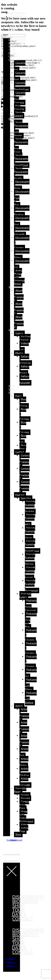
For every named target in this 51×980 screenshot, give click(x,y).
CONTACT (14, 30)
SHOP (12, 20)
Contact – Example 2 (25, 473)
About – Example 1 (19, 295)
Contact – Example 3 (25, 487)
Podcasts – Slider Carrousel (31, 605)
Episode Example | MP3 (30, 520)
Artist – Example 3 (24, 741)
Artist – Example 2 (24, 727)
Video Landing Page (24, 828)
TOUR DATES (12, 25)
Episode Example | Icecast (30, 572)
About (12, 287)
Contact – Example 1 (25, 460)
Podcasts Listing (25, 595)
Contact (20, 452)
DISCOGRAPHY (17, 13)
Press (18, 396)
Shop (18, 835)
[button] (7, 35)
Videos (19, 333)
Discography (16, 119)
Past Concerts (19, 107)
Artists (19, 706)
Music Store (12, 388)
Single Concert (18, 114)
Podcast (20, 495)
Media (12, 330)
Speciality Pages (20, 790)
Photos (19, 353)
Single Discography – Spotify (21, 173)
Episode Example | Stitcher (30, 559)
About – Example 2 (19, 309)
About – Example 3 (19, 322)
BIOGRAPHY (16, 16)
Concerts (14, 60)
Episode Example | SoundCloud (32, 546)
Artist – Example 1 (24, 714)
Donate (25, 795)
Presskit (25, 798)
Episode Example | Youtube (30, 506)
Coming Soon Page (24, 805)
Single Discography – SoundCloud (21, 160)
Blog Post (23, 447)
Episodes (26, 498)
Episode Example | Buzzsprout (31, 586)
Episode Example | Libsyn (30, 533)
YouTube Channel (25, 338)
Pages (12, 393)
